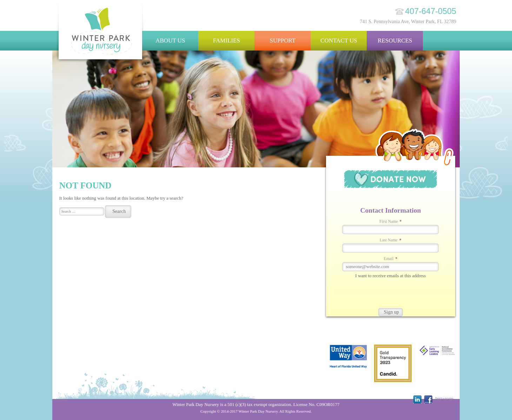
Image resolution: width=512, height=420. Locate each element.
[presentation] (379, 294)
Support (283, 41)
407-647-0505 (431, 11)
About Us (170, 41)
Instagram (444, 398)
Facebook (428, 399)
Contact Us (339, 41)
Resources (395, 41)
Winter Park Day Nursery (101, 33)
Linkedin (417, 399)
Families (227, 41)
